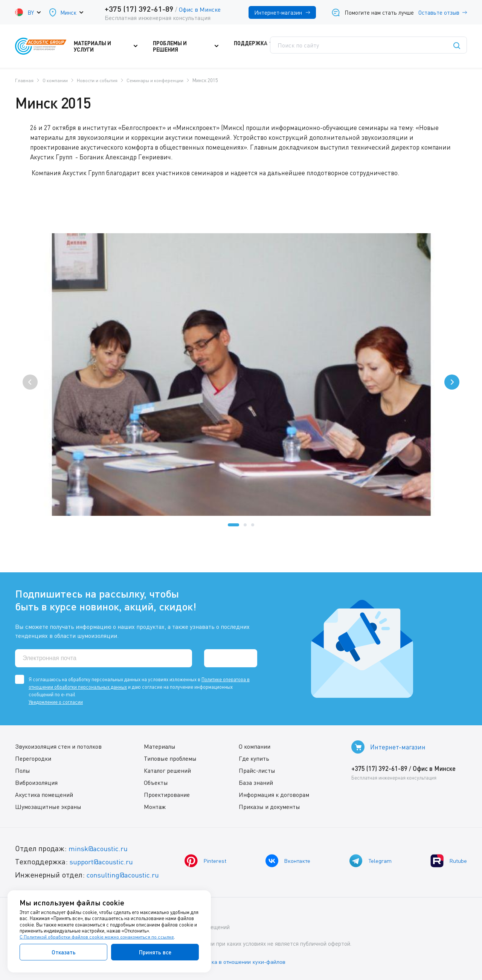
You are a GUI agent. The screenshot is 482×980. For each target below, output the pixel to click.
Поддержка (254, 46)
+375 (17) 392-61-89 (139, 9)
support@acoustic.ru (104, 861)
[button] (233, 525)
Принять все (155, 952)
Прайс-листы (257, 770)
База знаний (256, 782)
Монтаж (155, 806)
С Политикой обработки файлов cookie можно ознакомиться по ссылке (97, 937)
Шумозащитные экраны (48, 806)
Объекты (156, 782)
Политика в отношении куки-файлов (244, 961)
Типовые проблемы (170, 758)
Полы (23, 770)
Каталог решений (167, 770)
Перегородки (33, 758)
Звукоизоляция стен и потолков (58, 746)
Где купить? (305, 46)
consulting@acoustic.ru (125, 874)
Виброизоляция (36, 782)
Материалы (160, 746)
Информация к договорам (274, 794)
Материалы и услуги (113, 46)
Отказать (64, 952)
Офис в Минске (200, 9)
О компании (255, 746)
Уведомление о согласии (56, 702)
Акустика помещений (44, 794)
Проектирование (167, 794)
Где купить (254, 758)
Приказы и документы (269, 806)
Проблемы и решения (190, 46)
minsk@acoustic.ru (100, 848)
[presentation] (30, 382)
